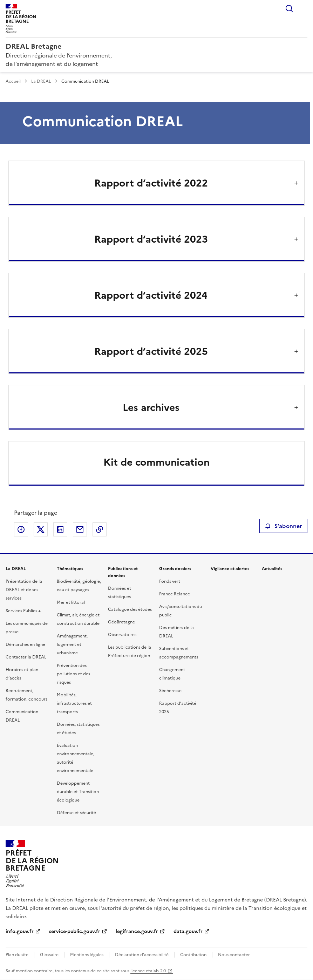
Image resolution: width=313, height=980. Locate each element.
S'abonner (283, 526)
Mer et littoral (71, 602)
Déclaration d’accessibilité (142, 955)
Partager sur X (41, 529)
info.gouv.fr (20, 931)
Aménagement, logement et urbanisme (72, 644)
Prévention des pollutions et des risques (73, 674)
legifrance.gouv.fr (137, 931)
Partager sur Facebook (21, 529)
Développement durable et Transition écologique (78, 792)
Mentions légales (87, 955)
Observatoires (122, 635)
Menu (303, 8)
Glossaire (49, 955)
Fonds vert (170, 581)
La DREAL (41, 81)
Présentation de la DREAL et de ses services (24, 590)
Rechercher (289, 8)
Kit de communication (156, 462)
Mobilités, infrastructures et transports (74, 703)
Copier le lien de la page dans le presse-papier (100, 529)
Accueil (13, 81)
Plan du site (17, 955)
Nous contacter (234, 955)
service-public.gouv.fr (75, 931)
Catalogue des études (130, 609)
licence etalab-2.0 (148, 971)
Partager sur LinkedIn (60, 529)
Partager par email (80, 529)
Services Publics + (23, 611)
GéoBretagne (121, 622)
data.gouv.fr (188, 931)
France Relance (175, 594)
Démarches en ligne (25, 644)
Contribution (193, 955)
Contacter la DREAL (26, 657)
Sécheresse (170, 691)
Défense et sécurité (76, 813)
